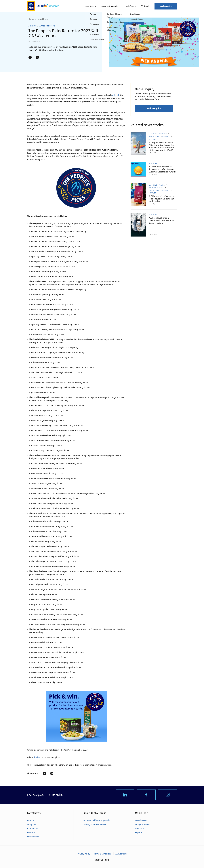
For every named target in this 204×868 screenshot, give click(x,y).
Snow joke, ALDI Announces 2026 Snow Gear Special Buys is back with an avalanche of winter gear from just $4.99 (162, 146)
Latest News (89, 6)
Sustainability (33, 837)
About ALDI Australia (109, 6)
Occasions (163, 134)
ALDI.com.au (121, 854)
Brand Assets (141, 820)
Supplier (152, 193)
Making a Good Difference (95, 824)
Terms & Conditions (103, 854)
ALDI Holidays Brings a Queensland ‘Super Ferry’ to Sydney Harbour (161, 220)
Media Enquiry (166, 6)
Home (31, 19)
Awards (42, 26)
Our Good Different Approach (97, 820)
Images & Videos (142, 824)
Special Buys (154, 139)
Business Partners (157, 188)
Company (31, 824)
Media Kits (140, 828)
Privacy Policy (84, 854)
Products (51, 26)
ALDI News (33, 26)
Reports (139, 833)
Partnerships (155, 137)
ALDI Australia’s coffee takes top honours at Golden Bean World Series (161, 199)
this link (116, 95)
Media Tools (129, 6)
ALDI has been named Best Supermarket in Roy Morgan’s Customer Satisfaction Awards (162, 169)
